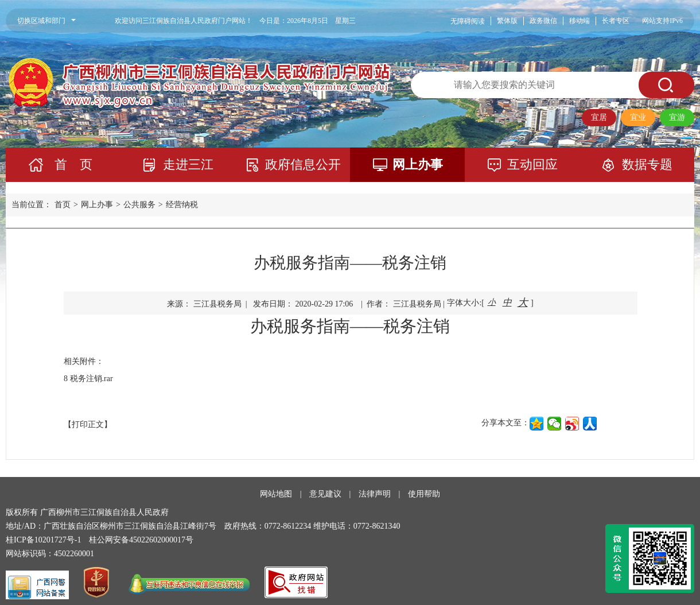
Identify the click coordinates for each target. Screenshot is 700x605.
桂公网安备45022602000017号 (141, 540)
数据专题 (647, 164)
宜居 (599, 117)
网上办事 (418, 164)
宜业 (638, 117)
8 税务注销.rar (88, 379)
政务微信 (543, 21)
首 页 (73, 164)
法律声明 (375, 494)
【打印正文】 (88, 424)
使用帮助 (424, 494)
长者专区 (616, 21)
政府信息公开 (303, 164)
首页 (63, 205)
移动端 (580, 21)
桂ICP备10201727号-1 (43, 540)
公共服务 (139, 205)
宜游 (677, 117)
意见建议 (325, 494)
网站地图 (276, 494)
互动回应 (532, 164)
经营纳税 (182, 205)
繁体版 (507, 21)
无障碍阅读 (468, 21)
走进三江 (188, 164)
